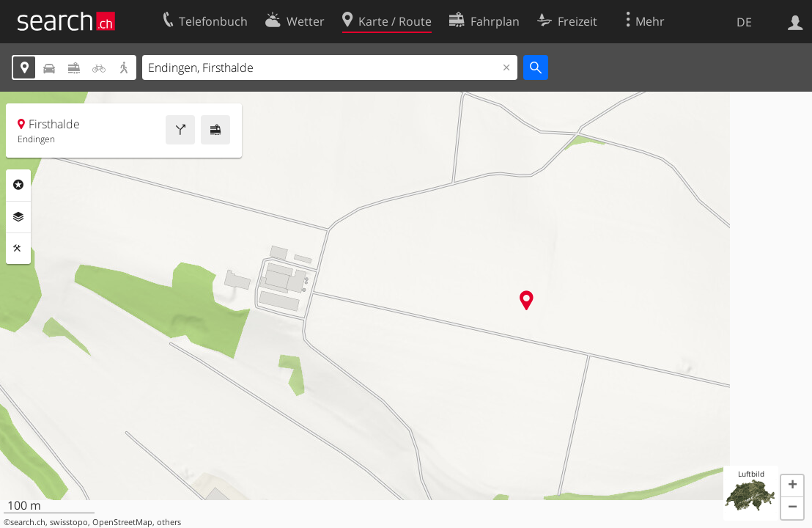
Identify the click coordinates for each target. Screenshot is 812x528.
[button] (792, 486)
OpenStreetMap (122, 522)
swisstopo (69, 522)
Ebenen (18, 217)
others (169, 522)
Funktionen (18, 249)
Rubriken (18, 185)
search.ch (28, 522)
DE (744, 22)
